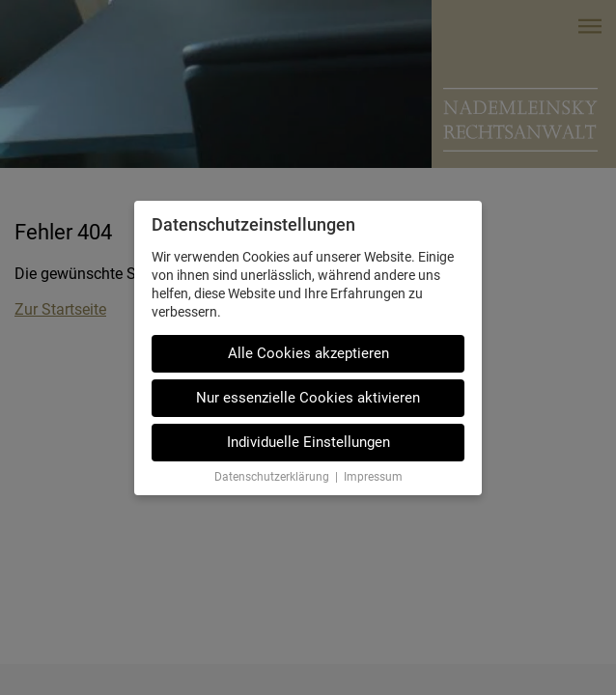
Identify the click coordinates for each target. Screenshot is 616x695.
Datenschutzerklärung (272, 477)
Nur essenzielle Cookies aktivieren (308, 398)
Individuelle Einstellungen (308, 442)
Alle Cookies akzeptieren (308, 353)
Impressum (373, 477)
